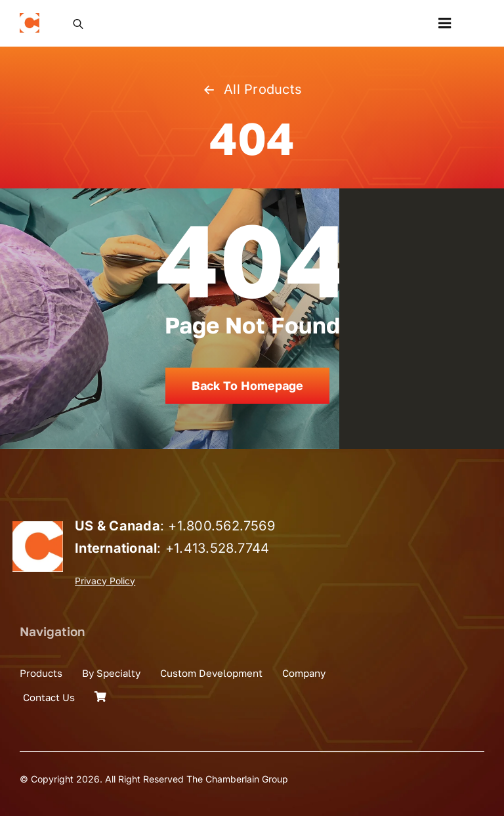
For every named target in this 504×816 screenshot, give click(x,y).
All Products (252, 89)
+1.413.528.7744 (218, 548)
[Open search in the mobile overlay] (78, 23)
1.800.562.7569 (226, 526)
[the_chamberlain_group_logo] (30, 18)
